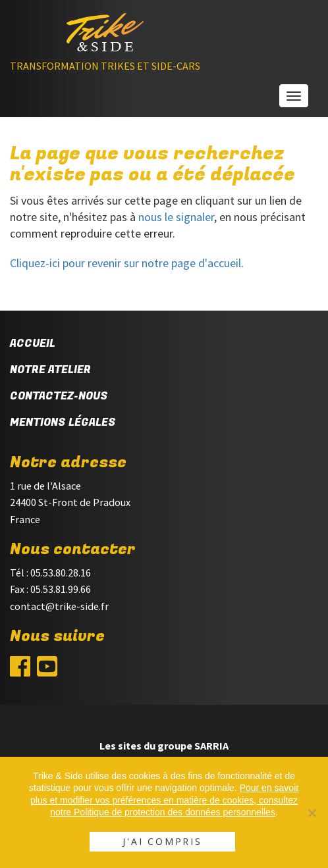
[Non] (312, 813)
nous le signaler (176, 217)
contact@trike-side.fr (59, 606)
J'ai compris (162, 841)
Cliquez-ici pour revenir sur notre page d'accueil (125, 263)
